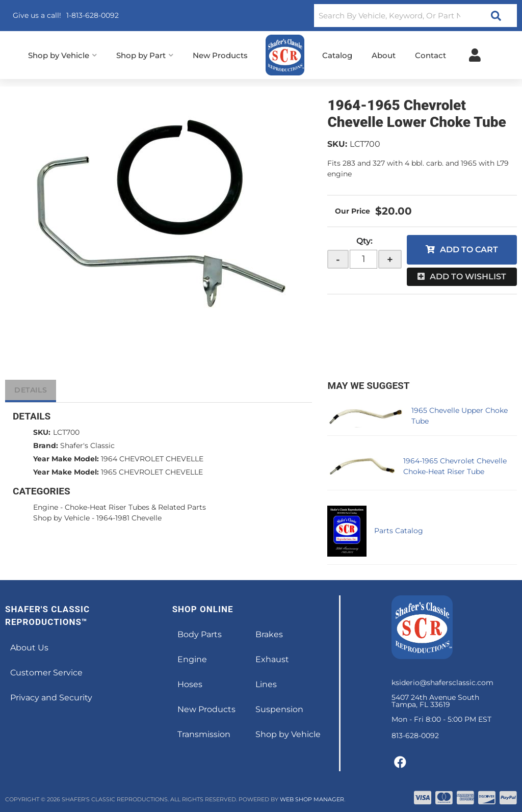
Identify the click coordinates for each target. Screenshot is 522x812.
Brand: (46, 446)
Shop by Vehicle (61, 518)
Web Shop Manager (312, 799)
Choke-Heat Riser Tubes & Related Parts (135, 507)
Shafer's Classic (87, 446)
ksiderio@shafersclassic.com (442, 683)
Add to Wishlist (468, 277)
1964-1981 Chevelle (129, 518)
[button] (415, 16)
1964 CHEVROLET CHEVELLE (152, 459)
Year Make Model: (66, 459)
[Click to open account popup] (475, 55)
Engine (46, 507)
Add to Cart (469, 250)
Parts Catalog (399, 531)
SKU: (337, 144)
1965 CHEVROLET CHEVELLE (152, 472)
